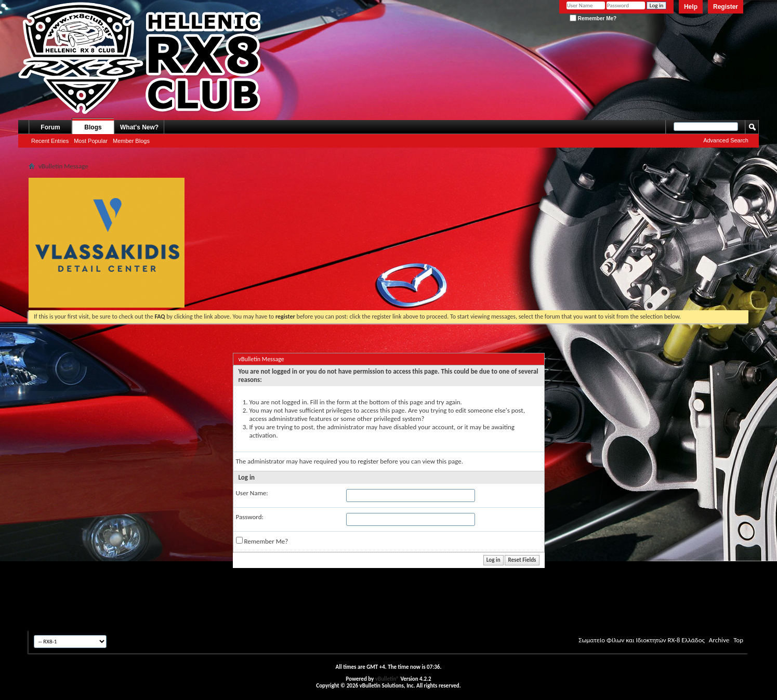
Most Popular (91, 141)
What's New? (139, 127)
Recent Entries (50, 141)
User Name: (252, 493)
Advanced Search (726, 140)
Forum (50, 127)
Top (738, 640)
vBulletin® (387, 679)
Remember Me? (593, 18)
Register (726, 7)
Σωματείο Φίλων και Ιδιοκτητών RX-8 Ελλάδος (642, 640)
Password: (250, 517)
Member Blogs (131, 141)
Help (691, 7)
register (368, 461)
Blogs (93, 127)
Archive (719, 640)
